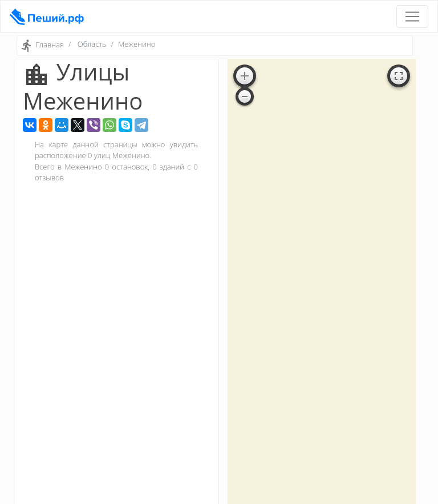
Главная (50, 45)
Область (92, 44)
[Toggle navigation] (412, 17)
